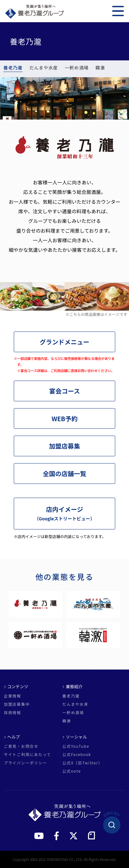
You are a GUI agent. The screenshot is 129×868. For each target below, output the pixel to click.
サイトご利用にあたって (28, 754)
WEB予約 (65, 418)
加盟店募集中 (17, 704)
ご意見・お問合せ (21, 746)
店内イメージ (64, 513)
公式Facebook (77, 754)
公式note (72, 771)
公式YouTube (76, 746)
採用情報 (13, 713)
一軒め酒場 (77, 68)
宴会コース (65, 391)
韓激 (100, 68)
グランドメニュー (64, 342)
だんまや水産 (44, 68)
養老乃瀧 (13, 68)
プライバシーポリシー (25, 763)
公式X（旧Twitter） (82, 763)
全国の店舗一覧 (65, 473)
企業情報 (13, 696)
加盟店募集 (65, 446)
